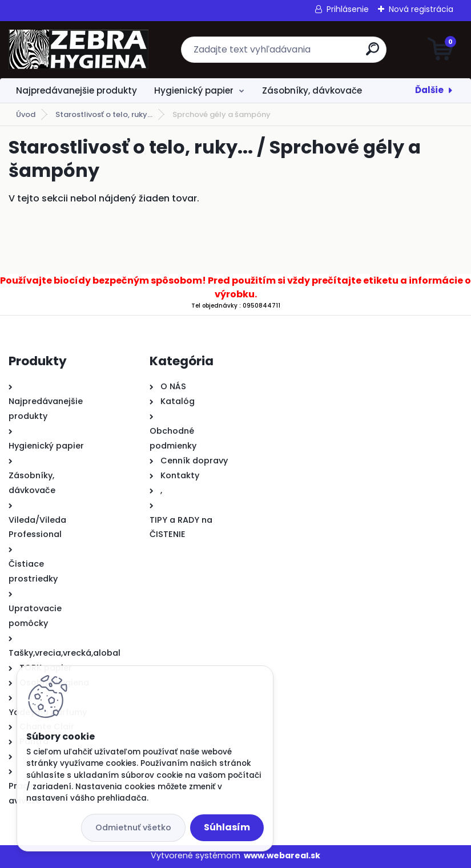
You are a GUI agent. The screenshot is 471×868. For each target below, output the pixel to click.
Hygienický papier (194, 90)
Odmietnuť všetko (133, 827)
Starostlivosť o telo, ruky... (104, 114)
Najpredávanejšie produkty (77, 90)
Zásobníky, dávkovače (312, 90)
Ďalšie (429, 90)
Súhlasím (227, 827)
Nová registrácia (421, 9)
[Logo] (78, 50)
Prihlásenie (348, 9)
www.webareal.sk (282, 855)
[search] (373, 53)
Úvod (26, 114)
